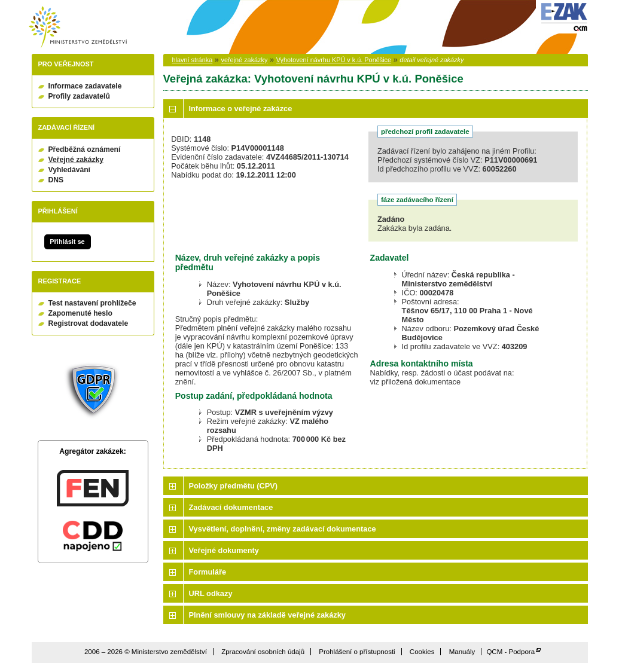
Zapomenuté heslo (80, 313)
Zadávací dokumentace (231, 507)
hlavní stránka (193, 60)
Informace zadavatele (85, 86)
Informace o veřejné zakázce (241, 109)
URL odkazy (211, 593)
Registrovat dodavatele (89, 323)
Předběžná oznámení (85, 149)
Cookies (422, 652)
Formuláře (208, 572)
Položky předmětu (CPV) (234, 486)
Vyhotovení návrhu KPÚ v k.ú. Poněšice (334, 60)
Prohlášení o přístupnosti (357, 652)
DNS (56, 180)
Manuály (462, 652)
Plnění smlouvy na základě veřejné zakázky (267, 615)
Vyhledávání (70, 170)
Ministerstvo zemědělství (78, 27)
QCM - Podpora (510, 652)
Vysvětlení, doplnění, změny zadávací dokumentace (283, 529)
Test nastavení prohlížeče (92, 303)
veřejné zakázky (244, 60)
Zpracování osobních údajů (263, 652)
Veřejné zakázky (76, 160)
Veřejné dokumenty (224, 550)
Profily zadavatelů (79, 96)
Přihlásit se (67, 242)
